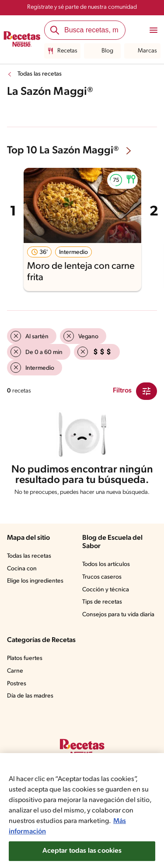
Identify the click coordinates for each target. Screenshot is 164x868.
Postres (17, 684)
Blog (102, 51)
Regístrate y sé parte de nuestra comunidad (82, 7)
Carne (15, 671)
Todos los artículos (106, 564)
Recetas (62, 51)
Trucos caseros (102, 577)
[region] (82, 811)
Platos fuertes (25, 658)
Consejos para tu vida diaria (118, 615)
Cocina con (22, 569)
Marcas (142, 51)
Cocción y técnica (106, 590)
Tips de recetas (102, 602)
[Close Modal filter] (147, 391)
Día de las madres (30, 696)
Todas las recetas (40, 74)
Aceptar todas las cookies (82, 851)
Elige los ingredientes (35, 581)
